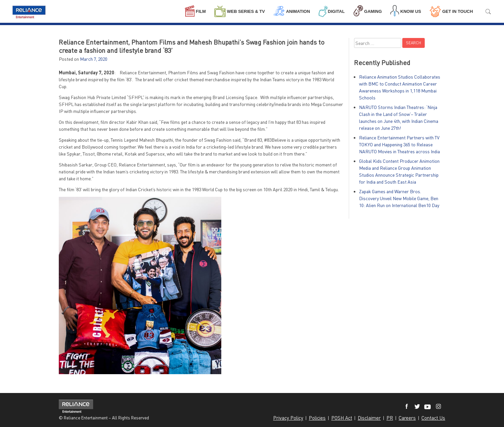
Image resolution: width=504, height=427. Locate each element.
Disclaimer (369, 418)
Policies (317, 418)
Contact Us (433, 418)
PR (390, 418)
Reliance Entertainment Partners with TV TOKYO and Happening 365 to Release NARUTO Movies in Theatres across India (399, 144)
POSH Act (342, 418)
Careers (407, 418)
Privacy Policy (288, 418)
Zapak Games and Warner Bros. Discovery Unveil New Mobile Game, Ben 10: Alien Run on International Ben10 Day (399, 198)
